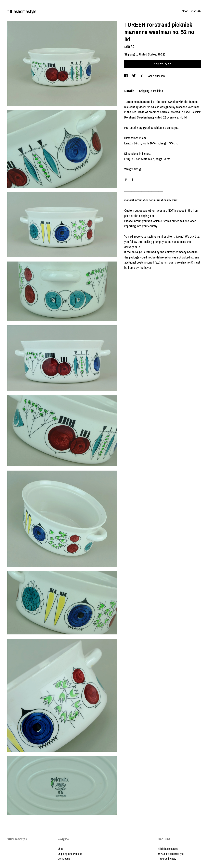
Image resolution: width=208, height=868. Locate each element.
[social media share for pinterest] (142, 76)
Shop (185, 11)
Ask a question (157, 76)
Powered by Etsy (167, 859)
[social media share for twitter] (134, 76)
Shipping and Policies (70, 854)
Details (130, 91)
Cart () (196, 11)
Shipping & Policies (151, 91)
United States (148, 54)
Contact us (64, 859)
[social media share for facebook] (126, 76)
